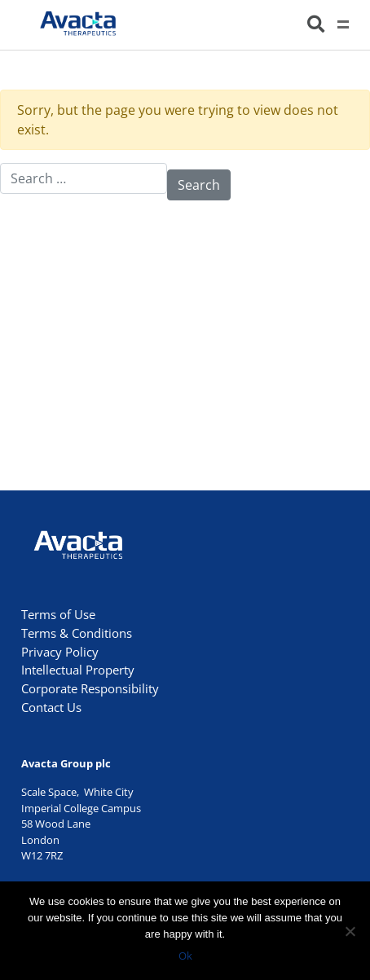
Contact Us (51, 707)
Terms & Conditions (77, 633)
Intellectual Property (78, 670)
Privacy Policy (60, 652)
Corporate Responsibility (90, 688)
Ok (185, 956)
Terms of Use (58, 614)
